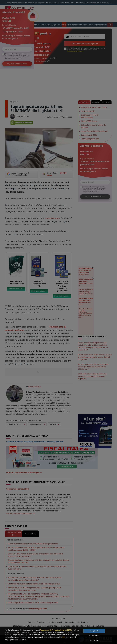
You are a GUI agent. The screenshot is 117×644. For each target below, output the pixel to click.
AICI (64, 637)
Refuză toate (94, 640)
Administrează (94, 636)
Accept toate (94, 631)
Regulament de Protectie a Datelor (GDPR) (56, 630)
